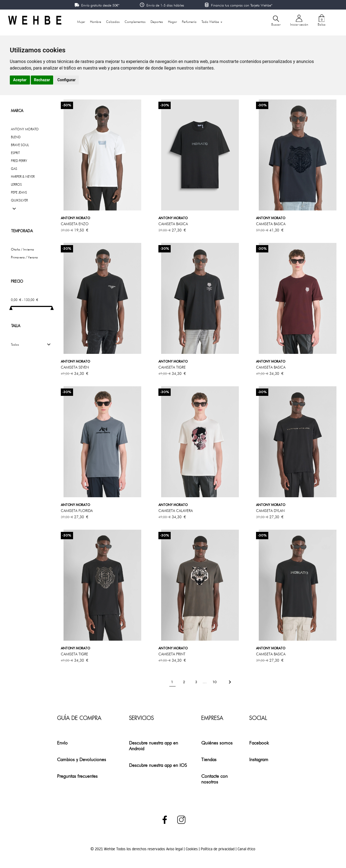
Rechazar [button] (42, 80)
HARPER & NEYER (23, 177)
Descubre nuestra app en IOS (158, 765)
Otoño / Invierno (22, 249)
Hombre (96, 22)
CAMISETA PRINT (172, 654)
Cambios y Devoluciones (82, 759)
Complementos (135, 22)
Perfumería (189, 22)
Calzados (113, 22)
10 (215, 682)
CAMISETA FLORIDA (77, 511)
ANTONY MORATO (25, 129)
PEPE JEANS (19, 192)
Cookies (192, 849)
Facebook (259, 743)
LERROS (16, 184)
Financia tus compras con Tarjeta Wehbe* (242, 5)
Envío (62, 743)
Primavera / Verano (24, 257)
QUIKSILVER (19, 200)
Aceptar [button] (20, 80)
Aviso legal (175, 849)
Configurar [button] (66, 80)
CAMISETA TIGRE (172, 367)
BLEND (16, 137)
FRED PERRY (19, 161)
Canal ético (246, 849)
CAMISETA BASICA (173, 224)
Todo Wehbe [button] (211, 22)
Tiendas (209, 759)
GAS (14, 169)
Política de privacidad (218, 849)
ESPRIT (15, 153)
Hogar (172, 22)
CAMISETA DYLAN (270, 511)
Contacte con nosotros (214, 779)
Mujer (81, 22)
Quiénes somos (217, 743)
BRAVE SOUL (20, 145)
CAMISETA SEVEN (75, 367)
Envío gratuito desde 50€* (100, 5)
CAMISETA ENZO (75, 224)
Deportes (157, 22)
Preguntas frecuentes (77, 776)
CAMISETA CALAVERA (176, 511)
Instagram (259, 759)
